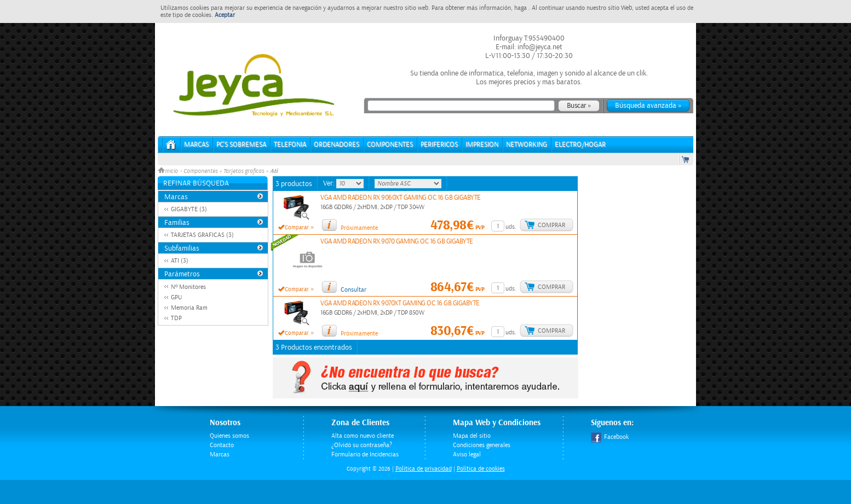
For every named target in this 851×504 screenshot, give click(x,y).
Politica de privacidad (424, 469)
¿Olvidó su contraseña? (362, 445)
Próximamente (359, 228)
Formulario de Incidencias (365, 454)
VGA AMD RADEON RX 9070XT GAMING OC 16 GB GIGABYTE (400, 303)
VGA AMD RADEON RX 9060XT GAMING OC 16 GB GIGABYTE (401, 198)
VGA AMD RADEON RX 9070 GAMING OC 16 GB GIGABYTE (397, 242)
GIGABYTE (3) (189, 209)
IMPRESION (482, 145)
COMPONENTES (390, 145)
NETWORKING (527, 145)
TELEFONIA (290, 145)
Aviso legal (467, 454)
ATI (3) (180, 261)
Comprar (551, 225)
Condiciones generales (482, 445)
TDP (176, 318)
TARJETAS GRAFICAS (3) (202, 235)
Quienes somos (229, 436)
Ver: (330, 183)
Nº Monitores (188, 287)
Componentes (200, 171)
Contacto (222, 445)
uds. (511, 227)
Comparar (297, 228)
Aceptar (225, 15)
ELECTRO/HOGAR (580, 145)
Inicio (169, 171)
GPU (176, 297)
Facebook (610, 437)
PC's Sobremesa (241, 145)
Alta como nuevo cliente (363, 436)
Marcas (196, 145)
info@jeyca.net (539, 47)
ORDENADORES (337, 145)
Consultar (353, 290)
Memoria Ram (189, 308)
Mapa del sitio (472, 436)
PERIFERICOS (439, 145)
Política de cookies (481, 469)
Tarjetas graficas (244, 171)
